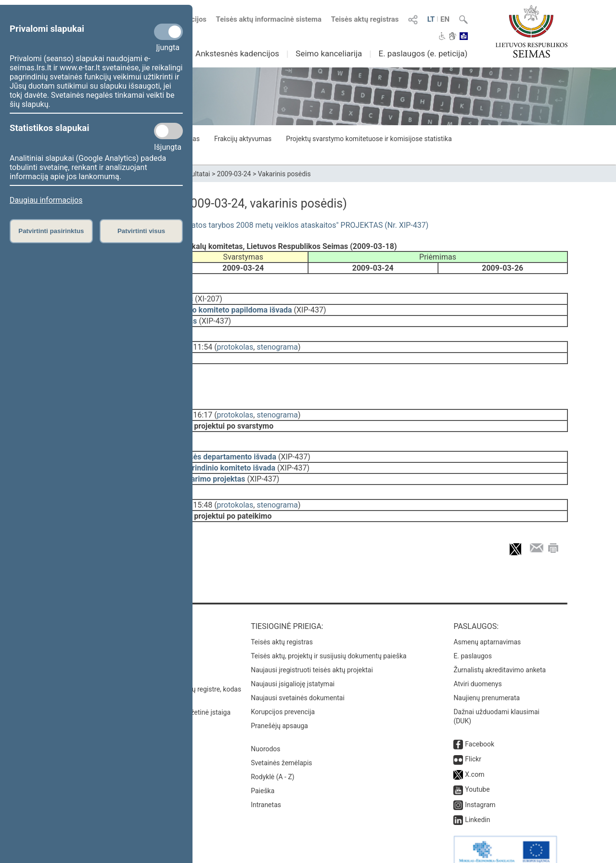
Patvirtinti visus (141, 231)
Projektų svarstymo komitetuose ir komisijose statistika (369, 139)
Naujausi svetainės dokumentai (298, 676)
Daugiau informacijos (46, 200)
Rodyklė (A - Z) (273, 755)
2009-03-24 (234, 174)
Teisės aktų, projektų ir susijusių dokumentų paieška (328, 634)
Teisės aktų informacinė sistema (269, 19)
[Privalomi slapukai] (168, 32)
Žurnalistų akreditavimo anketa (500, 648)
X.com (475, 752)
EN (445, 19)
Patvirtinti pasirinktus (51, 231)
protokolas (235, 340)
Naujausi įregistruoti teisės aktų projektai (312, 648)
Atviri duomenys (477, 662)
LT (431, 19)
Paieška (263, 769)
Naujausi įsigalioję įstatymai (293, 662)
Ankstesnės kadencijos (237, 53)
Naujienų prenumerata (487, 676)
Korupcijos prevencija (283, 690)
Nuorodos (265, 727)
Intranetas (266, 783)
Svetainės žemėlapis (281, 741)
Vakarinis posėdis (284, 174)
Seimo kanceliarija (329, 53)
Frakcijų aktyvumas (243, 139)
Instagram (480, 783)
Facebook (480, 722)
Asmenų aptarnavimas (487, 620)
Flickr (473, 737)
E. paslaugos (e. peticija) (423, 53)
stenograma (277, 340)
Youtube (477, 767)
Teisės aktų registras (365, 19)
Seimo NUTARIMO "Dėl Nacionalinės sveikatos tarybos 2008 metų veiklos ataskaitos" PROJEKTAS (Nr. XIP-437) (238, 225)
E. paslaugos (473, 634)
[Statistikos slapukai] (168, 131)
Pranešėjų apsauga (279, 704)
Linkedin (477, 798)
